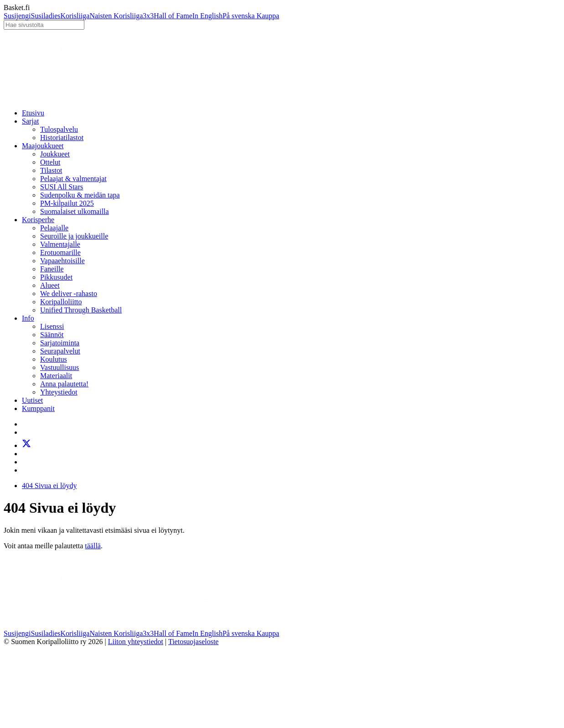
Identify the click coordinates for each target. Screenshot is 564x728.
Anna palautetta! (64, 384)
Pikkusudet (56, 277)
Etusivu (33, 113)
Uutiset (32, 400)
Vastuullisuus (60, 367)
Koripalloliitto (61, 302)
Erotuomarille (60, 252)
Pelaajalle (54, 228)
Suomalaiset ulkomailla (75, 211)
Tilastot (51, 170)
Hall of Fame (173, 16)
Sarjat (30, 121)
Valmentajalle (60, 244)
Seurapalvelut (60, 351)
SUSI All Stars (62, 187)
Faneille (52, 269)
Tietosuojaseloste (194, 642)
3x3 (148, 16)
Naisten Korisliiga (116, 16)
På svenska (239, 16)
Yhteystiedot (59, 392)
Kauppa (267, 16)
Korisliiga (75, 16)
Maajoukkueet (43, 146)
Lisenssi (52, 326)
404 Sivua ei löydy (49, 486)
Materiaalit (56, 376)
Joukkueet (55, 154)
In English (207, 16)
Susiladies (46, 16)
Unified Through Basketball (81, 310)
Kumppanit (38, 408)
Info (28, 318)
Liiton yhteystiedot (136, 642)
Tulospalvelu (59, 129)
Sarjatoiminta (60, 343)
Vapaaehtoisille (62, 261)
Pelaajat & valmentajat (73, 179)
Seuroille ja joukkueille (74, 236)
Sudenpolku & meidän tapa (80, 195)
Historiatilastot (62, 138)
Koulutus (54, 359)
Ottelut (50, 162)
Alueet (50, 285)
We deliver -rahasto (69, 294)
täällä (93, 546)
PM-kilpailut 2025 (67, 203)
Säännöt (52, 335)
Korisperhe (38, 220)
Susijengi (17, 16)
